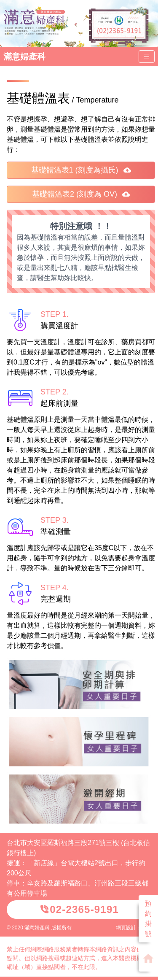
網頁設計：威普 (134, 928)
